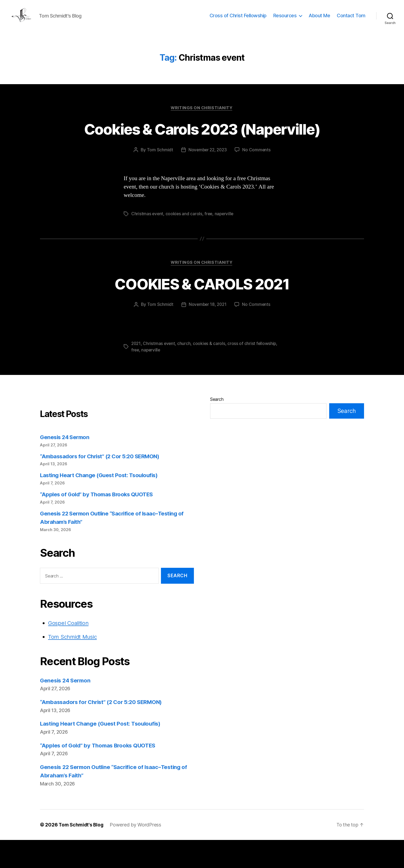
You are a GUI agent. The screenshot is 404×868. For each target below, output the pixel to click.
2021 (136, 372)
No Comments (257, 178)
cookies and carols (184, 242)
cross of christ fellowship (253, 372)
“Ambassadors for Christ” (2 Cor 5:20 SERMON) (103, 484)
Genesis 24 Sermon (66, 465)
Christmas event (147, 242)
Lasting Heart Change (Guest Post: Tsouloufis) (101, 503)
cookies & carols (210, 372)
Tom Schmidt (159, 178)
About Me (319, 20)
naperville (225, 242)
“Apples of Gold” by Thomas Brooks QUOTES (99, 523)
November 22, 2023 (207, 178)
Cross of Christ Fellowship (238, 20)
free (209, 242)
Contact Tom (351, 20)
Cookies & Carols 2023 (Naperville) (202, 147)
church (185, 372)
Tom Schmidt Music (74, 665)
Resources (285, 20)
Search (217, 428)
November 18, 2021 (207, 333)
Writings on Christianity (202, 116)
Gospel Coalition (69, 651)
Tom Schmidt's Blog (82, 853)
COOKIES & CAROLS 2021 (202, 312)
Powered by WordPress (137, 853)
